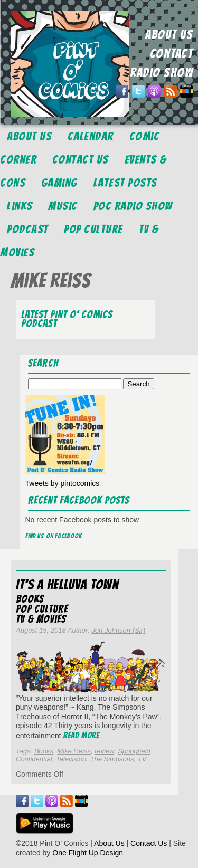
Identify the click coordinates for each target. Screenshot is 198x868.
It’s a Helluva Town (67, 585)
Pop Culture (93, 229)
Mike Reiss (74, 751)
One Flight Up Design (88, 853)
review (104, 751)
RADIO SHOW (161, 73)
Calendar (91, 136)
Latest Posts (125, 183)
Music (63, 206)
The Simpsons (112, 759)
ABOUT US (169, 35)
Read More (81, 735)
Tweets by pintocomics (63, 483)
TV (142, 759)
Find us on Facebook (54, 536)
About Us (29, 136)
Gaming (59, 183)
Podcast (28, 229)
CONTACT (172, 54)
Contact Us (81, 160)
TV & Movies (41, 619)
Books (30, 599)
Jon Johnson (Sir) (118, 630)
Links (20, 206)
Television (71, 759)
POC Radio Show (133, 206)
